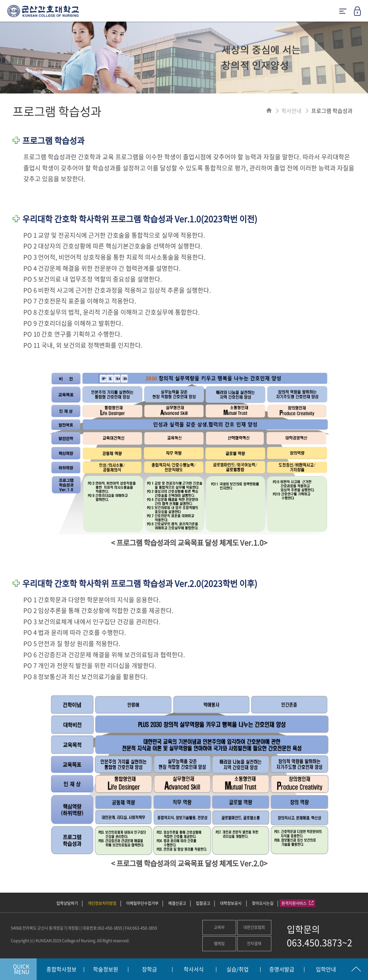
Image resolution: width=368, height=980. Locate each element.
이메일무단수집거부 (142, 903)
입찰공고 (203, 903)
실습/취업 (238, 970)
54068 (16, 928)
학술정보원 (106, 970)
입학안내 (326, 970)
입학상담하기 (67, 903)
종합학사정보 (61, 970)
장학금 (149, 970)
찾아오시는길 (263, 903)
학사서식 (194, 970)
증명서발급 (282, 970)
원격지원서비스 (297, 903)
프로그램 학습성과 (332, 111)
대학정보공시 (231, 903)
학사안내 (291, 111)
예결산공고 (177, 903)
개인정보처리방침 (102, 903)
